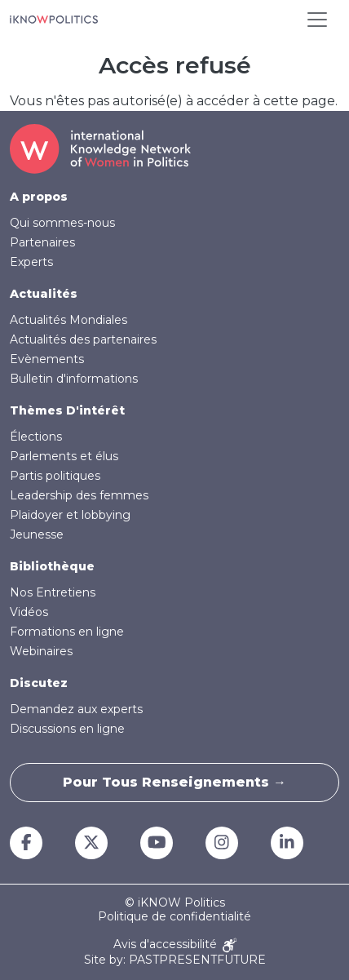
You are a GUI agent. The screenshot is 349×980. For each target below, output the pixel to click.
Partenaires (42, 242)
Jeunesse (37, 534)
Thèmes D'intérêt (67, 410)
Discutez (39, 683)
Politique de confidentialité (174, 917)
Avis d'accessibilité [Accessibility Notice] (175, 945)
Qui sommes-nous (62, 223)
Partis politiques (55, 476)
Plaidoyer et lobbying (70, 515)
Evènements (47, 359)
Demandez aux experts (76, 709)
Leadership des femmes (79, 495)
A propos (39, 197)
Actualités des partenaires (83, 339)
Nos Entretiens (53, 592)
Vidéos (29, 612)
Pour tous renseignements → (174, 782)
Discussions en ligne (67, 729)
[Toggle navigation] (317, 20)
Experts (31, 262)
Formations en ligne (67, 632)
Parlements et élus (64, 456)
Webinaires (41, 651)
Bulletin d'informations (74, 379)
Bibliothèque (52, 566)
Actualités (44, 294)
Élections (36, 437)
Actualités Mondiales (68, 320)
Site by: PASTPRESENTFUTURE (175, 960)
